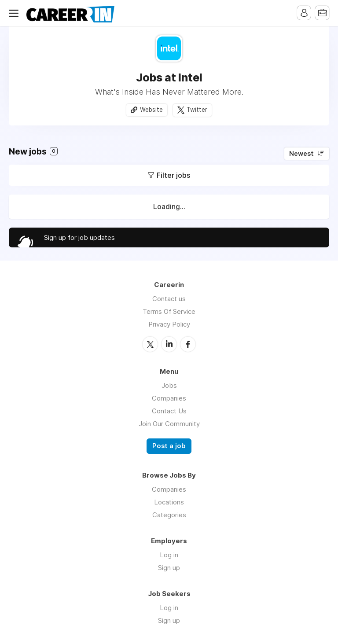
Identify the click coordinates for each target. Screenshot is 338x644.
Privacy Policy (169, 324)
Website (151, 110)
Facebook (188, 344)
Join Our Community (169, 423)
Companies (169, 398)
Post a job (169, 445)
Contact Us (169, 410)
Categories (169, 514)
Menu (15, 13)
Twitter (197, 110)
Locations (169, 502)
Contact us (169, 299)
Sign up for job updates (79, 237)
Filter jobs (173, 175)
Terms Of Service (169, 311)
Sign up (169, 567)
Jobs (169, 385)
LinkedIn (169, 344)
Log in (169, 554)
